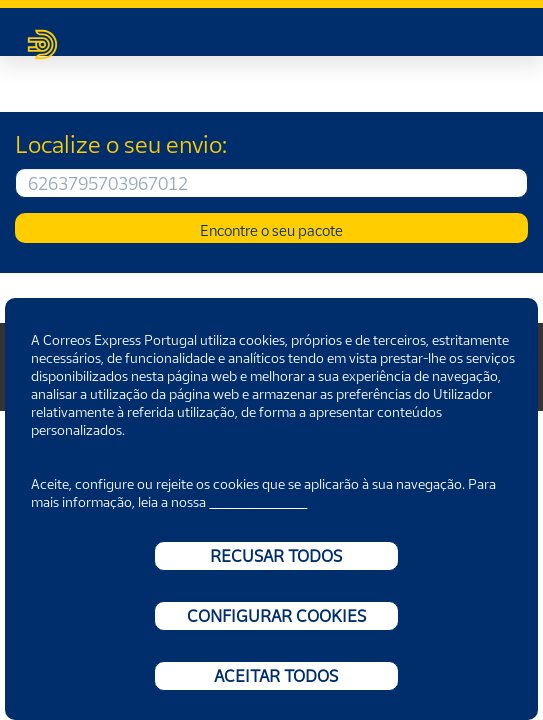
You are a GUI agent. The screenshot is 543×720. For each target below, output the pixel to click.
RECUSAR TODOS (276, 556)
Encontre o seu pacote (271, 230)
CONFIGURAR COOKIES (276, 616)
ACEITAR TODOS (276, 676)
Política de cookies (258, 502)
